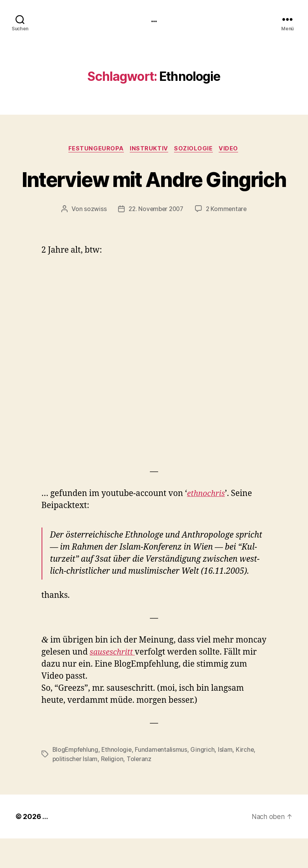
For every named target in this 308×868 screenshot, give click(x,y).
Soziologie (195, 150)
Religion (113, 788)
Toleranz (140, 788)
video (232, 150)
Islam (228, 779)
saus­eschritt (114, 682)
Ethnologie (118, 779)
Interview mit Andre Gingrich (154, 194)
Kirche (248, 779)
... (154, 19)
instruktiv (149, 150)
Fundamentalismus (164, 779)
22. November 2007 (155, 239)
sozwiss (93, 239)
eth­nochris (207, 523)
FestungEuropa (94, 150)
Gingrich (205, 779)
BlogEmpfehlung (76, 779)
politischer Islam (75, 788)
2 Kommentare (228, 239)
